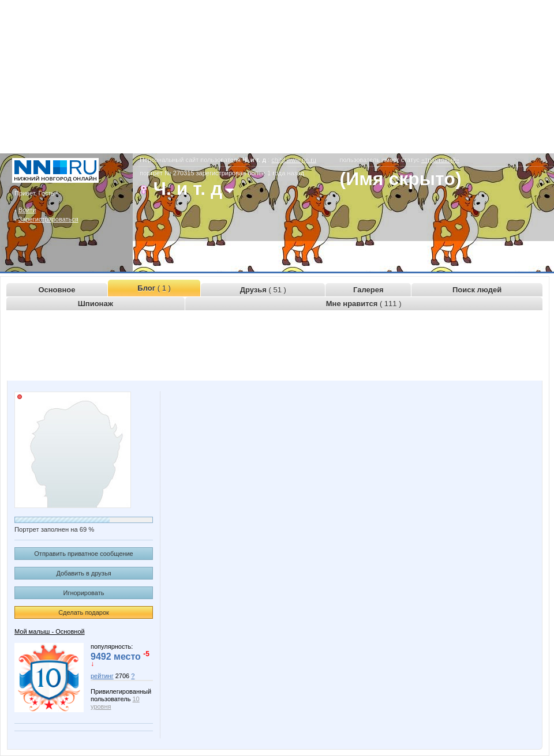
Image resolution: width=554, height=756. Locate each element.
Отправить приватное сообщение (83, 554)
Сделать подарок (84, 612)
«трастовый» (440, 160)
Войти (27, 210)
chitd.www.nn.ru (294, 160)
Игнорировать (84, 593)
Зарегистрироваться (48, 219)
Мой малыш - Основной (50, 631)
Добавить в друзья (83, 573)
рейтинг (102, 676)
